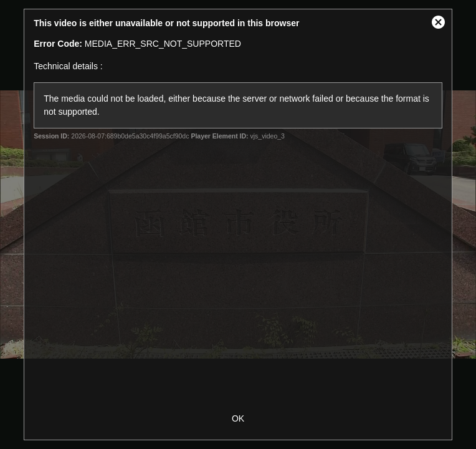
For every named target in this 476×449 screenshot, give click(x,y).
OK (238, 418)
